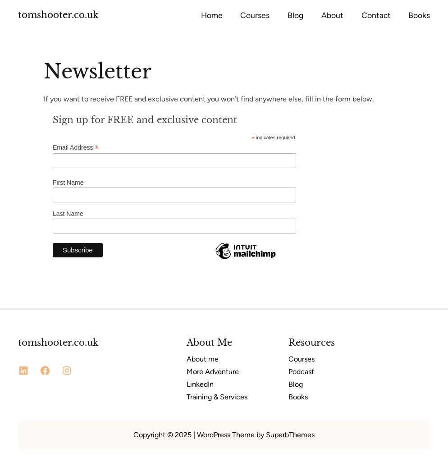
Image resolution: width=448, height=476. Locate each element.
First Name (68, 183)
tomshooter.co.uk (58, 15)
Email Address (76, 148)
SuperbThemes (290, 435)
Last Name (68, 214)
